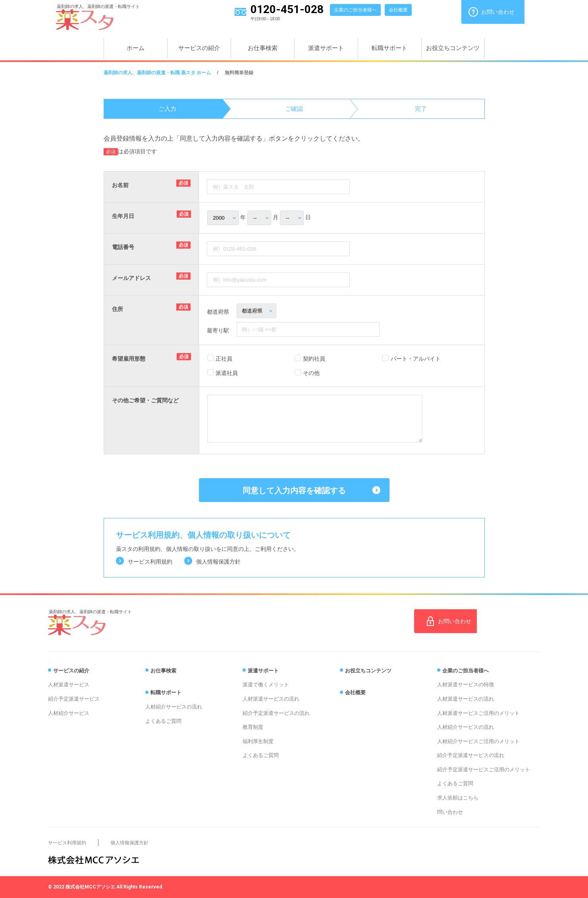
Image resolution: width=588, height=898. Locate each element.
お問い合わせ (498, 12)
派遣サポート (326, 48)
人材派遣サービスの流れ (271, 699)
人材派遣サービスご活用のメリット (478, 713)
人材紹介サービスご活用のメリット (478, 741)
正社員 (224, 359)
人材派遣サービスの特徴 (466, 685)
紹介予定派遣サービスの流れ (276, 713)
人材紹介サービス (69, 713)
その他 (311, 373)
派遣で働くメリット (266, 685)
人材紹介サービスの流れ (174, 707)
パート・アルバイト (416, 359)
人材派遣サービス (69, 685)
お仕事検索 (263, 48)
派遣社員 (227, 373)
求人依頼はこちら (458, 798)
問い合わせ (450, 812)
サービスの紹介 (199, 48)
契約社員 (314, 359)
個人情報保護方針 (218, 562)
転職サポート (389, 48)
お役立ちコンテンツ (453, 48)
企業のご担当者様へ (355, 10)
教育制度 (253, 727)
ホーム (136, 48)
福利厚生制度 (258, 741)
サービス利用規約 (150, 562)
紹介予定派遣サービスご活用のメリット (484, 770)
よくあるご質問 (163, 721)
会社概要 (398, 10)
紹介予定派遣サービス (74, 699)
